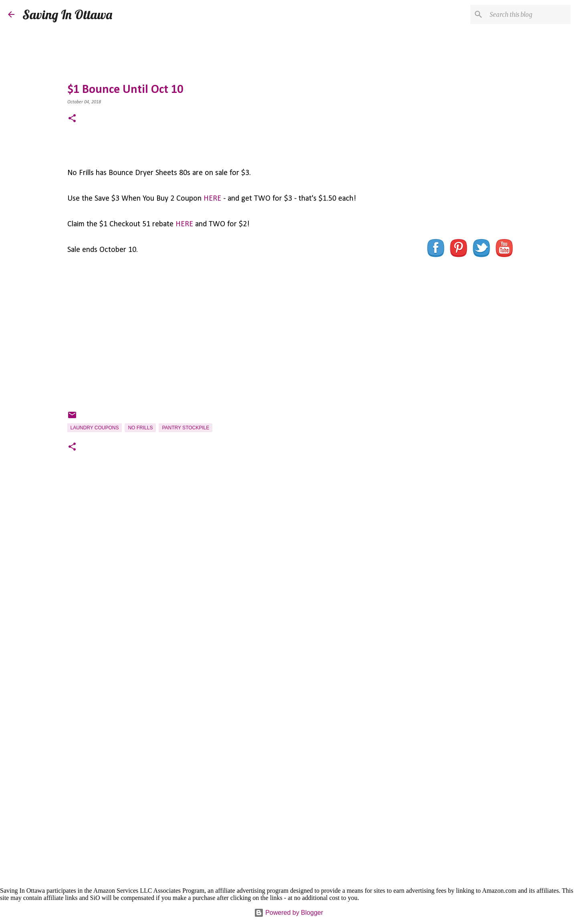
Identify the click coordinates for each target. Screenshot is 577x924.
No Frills (140, 428)
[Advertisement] (230, 576)
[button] (72, 119)
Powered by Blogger (289, 913)
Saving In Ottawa (67, 14)
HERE (212, 199)
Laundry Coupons (95, 428)
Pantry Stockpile (186, 428)
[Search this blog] (529, 14)
